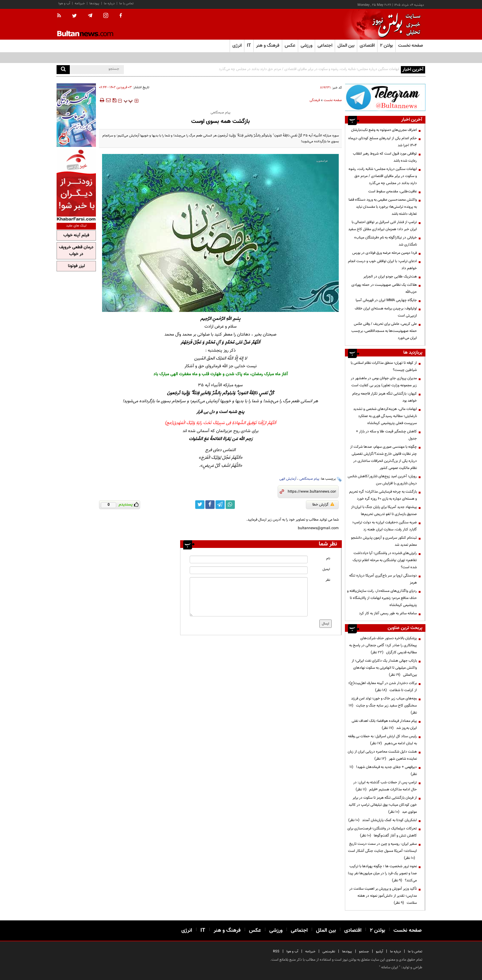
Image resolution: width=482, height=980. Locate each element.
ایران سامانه (390, 967)
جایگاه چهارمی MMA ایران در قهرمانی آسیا (386, 300)
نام (328, 559)
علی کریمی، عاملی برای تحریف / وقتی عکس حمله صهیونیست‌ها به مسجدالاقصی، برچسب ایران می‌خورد (384, 331)
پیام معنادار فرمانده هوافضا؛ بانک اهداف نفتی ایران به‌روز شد (384, 724)
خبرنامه (80, 4)
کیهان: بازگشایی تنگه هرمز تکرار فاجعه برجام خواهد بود (385, 397)
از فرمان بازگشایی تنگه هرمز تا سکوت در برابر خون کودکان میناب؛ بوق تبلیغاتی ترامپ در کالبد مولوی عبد (383, 805)
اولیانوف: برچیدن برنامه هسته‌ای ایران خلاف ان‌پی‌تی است (386, 312)
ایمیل (326, 569)
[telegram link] (220, 505)
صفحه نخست (411, 46)
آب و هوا (64, 4)
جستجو (364, 952)
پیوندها (94, 4)
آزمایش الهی (288, 479)
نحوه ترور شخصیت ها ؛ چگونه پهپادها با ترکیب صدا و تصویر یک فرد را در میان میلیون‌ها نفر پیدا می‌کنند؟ (382, 873)
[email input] (249, 570)
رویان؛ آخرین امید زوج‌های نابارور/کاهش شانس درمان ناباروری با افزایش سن (382, 480)
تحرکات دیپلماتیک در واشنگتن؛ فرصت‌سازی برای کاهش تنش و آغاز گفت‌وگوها (382, 832)
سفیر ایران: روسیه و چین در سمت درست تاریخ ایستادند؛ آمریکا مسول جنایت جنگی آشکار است (382, 851)
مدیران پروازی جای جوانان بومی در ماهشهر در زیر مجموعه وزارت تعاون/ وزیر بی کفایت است (384, 382)
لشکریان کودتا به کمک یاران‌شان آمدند (383, 820)
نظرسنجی (329, 952)
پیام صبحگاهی (309, 479)
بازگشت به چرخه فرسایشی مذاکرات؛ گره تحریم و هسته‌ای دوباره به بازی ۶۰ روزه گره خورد (383, 495)
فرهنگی (315, 100)
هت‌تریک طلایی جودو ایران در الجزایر (390, 277)
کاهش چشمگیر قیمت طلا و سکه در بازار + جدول (386, 435)
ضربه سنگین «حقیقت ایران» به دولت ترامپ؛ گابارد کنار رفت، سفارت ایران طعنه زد (385, 526)
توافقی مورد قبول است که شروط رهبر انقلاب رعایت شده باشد (385, 157)
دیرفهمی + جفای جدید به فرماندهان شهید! (383, 771)
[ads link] (385, 97)
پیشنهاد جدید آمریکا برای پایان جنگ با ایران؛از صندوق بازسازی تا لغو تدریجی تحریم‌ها (384, 511)
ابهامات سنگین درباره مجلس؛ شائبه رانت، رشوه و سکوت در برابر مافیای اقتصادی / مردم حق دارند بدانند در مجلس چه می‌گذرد (309, 69)
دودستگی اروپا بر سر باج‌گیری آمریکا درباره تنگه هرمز (383, 579)
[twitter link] (200, 505)
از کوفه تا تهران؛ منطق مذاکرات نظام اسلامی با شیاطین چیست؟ (384, 366)
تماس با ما (126, 4)
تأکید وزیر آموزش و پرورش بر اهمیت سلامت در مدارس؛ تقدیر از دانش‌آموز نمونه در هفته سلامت (383, 896)
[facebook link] (210, 505)
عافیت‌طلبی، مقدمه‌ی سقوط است (393, 191)
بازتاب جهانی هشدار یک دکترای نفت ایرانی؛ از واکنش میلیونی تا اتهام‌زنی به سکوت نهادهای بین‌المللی (384, 668)
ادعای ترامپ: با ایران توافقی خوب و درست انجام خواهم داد (382, 265)
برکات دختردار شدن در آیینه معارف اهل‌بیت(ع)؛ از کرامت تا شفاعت (383, 687)
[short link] (312, 492)
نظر (328, 580)
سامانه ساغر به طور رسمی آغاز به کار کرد (388, 613)
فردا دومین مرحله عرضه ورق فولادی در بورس (385, 253)
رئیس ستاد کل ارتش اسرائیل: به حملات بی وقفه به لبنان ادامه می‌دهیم (382, 740)
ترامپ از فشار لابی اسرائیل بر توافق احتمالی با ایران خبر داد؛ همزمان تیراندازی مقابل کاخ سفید (383, 226)
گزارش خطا (323, 505)
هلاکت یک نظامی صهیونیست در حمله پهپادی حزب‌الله (384, 288)
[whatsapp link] (230, 505)
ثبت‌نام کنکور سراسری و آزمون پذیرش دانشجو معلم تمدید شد (384, 541)
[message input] (249, 597)
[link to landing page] (395, 24)
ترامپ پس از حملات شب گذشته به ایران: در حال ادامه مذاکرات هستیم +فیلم (385, 786)
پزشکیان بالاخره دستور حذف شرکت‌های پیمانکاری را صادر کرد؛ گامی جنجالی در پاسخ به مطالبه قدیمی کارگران (383, 645)
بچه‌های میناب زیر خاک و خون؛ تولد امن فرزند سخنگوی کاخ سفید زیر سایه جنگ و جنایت (383, 706)
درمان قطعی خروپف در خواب (76, 251)
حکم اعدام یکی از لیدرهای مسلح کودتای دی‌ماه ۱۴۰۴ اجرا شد (383, 142)
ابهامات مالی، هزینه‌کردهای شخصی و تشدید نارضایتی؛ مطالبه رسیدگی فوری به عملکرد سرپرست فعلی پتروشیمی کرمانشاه (385, 416)
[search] (63, 70)
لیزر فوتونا (76, 266)
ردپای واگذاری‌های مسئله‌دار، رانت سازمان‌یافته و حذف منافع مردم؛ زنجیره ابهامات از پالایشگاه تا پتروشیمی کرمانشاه (382, 598)
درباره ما (109, 4)
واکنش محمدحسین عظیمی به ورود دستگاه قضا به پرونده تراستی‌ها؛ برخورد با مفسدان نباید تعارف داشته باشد (383, 207)
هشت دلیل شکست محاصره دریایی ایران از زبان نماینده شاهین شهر (382, 755)
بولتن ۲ (386, 46)
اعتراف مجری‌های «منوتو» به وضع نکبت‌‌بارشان (384, 130)
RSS (276, 952)
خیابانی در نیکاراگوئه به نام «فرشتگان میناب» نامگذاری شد (385, 241)
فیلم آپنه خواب (76, 235)
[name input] (249, 559)
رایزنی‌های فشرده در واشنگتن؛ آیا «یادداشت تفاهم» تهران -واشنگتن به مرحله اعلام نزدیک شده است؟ (385, 560)
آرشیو (379, 952)
